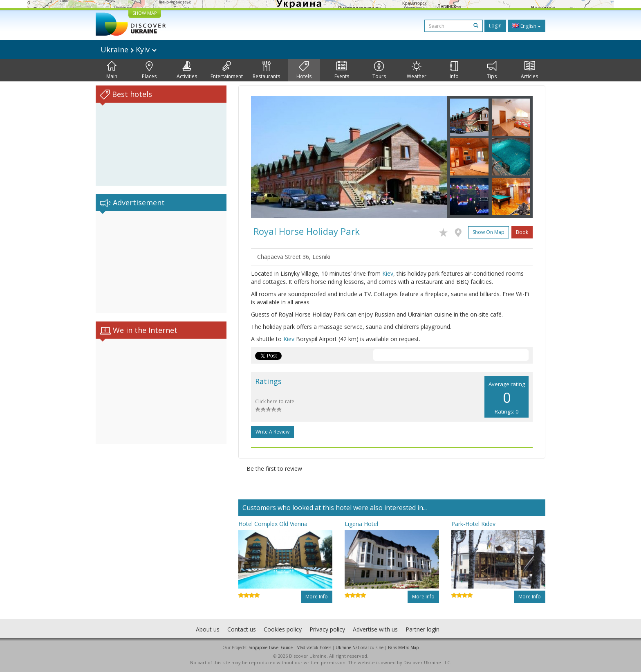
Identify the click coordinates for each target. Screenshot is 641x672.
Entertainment (227, 70)
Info (454, 70)
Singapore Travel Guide (271, 647)
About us (208, 629)
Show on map (489, 232)
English (527, 26)
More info (317, 597)
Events (342, 70)
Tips (492, 70)
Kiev (388, 273)
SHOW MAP (145, 13)
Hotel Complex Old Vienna (273, 524)
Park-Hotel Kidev (473, 524)
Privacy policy (327, 629)
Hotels (304, 70)
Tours (379, 70)
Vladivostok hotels (314, 647)
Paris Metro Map (403, 647)
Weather (417, 70)
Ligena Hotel (361, 524)
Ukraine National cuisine (360, 647)
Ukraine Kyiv (129, 49)
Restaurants (266, 70)
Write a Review (272, 432)
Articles (529, 70)
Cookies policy (283, 629)
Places (149, 70)
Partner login (422, 629)
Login (495, 26)
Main (112, 70)
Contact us (242, 629)
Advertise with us (375, 629)
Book (522, 232)
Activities (187, 70)
